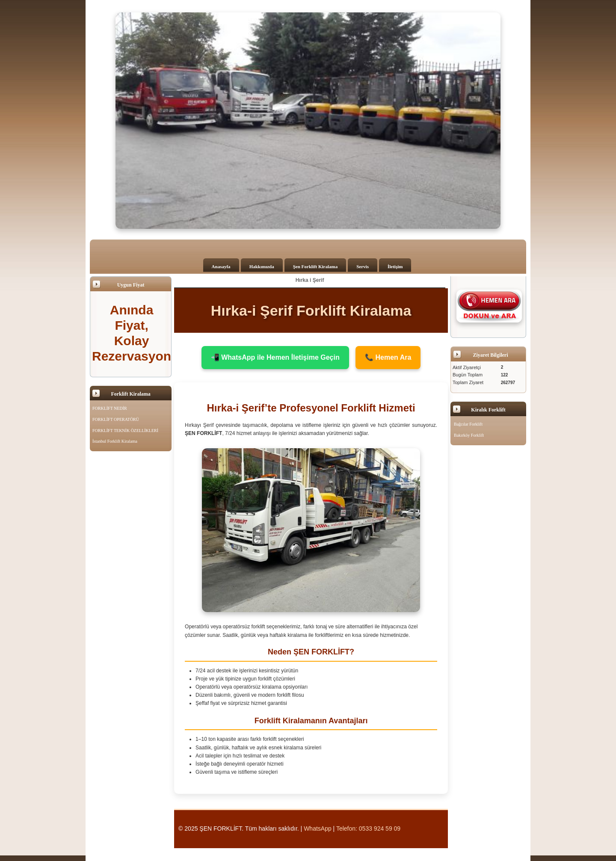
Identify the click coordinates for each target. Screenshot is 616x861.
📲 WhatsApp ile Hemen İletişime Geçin (275, 357)
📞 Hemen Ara (388, 357)
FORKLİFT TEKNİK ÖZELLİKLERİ (125, 430)
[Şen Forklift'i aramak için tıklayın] (489, 306)
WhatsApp (318, 828)
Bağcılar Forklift (468, 424)
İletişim (395, 266)
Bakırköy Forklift (469, 435)
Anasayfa (221, 266)
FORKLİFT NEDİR (110, 408)
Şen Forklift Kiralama (315, 266)
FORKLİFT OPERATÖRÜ (116, 419)
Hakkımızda (262, 266)
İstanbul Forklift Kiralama (115, 441)
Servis (363, 266)
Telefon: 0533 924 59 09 (368, 828)
